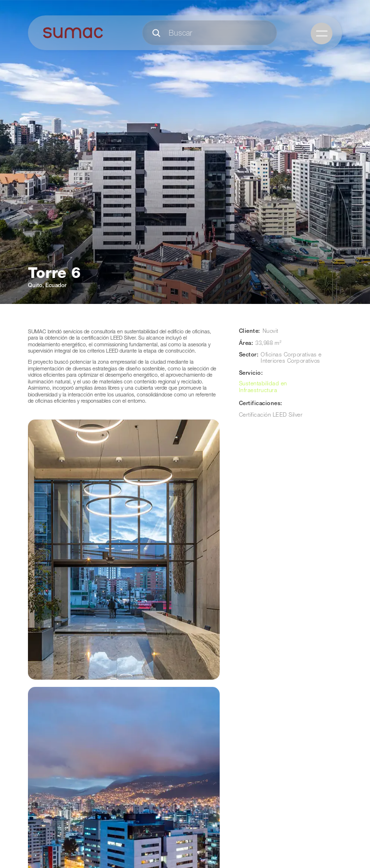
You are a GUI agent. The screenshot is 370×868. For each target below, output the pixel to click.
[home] (73, 33)
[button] (322, 33)
